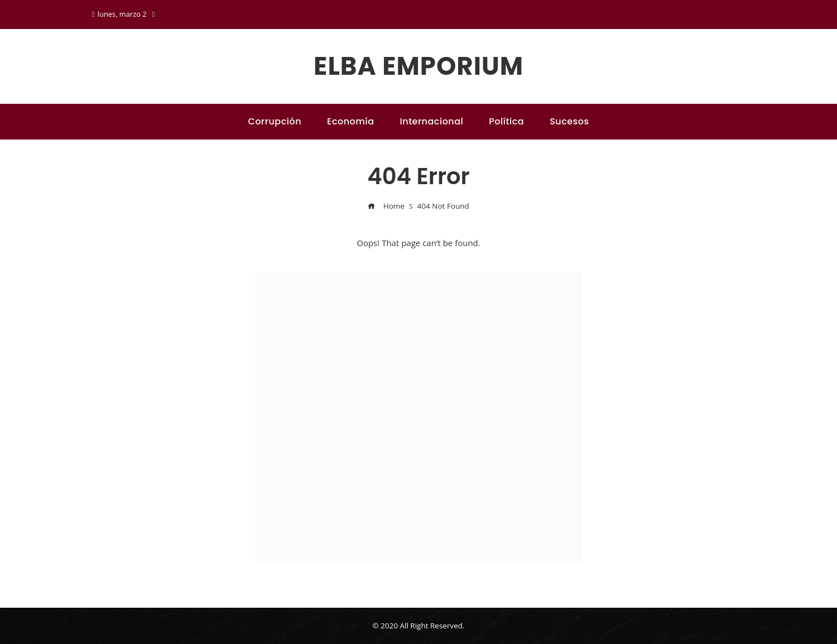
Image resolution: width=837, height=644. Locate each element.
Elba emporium (419, 66)
